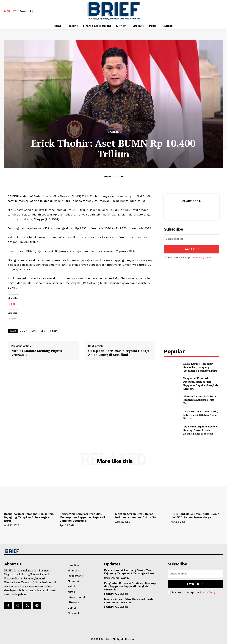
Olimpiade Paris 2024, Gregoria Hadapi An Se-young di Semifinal (119, 353)
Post (12, 303)
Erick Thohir (49, 331)
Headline (113, 132)
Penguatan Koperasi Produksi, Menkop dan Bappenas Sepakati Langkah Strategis (201, 383)
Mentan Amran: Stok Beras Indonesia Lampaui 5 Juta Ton (200, 400)
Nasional (109, 578)
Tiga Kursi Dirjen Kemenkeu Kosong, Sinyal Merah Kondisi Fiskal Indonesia (200, 430)
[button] (27, 11)
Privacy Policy (204, 258)
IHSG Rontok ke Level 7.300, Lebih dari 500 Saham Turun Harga (201, 415)
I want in (192, 249)
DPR (34, 331)
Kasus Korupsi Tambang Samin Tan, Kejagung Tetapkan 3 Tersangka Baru (200, 367)
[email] (192, 239)
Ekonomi (109, 594)
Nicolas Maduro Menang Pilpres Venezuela (37, 353)
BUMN (24, 331)
